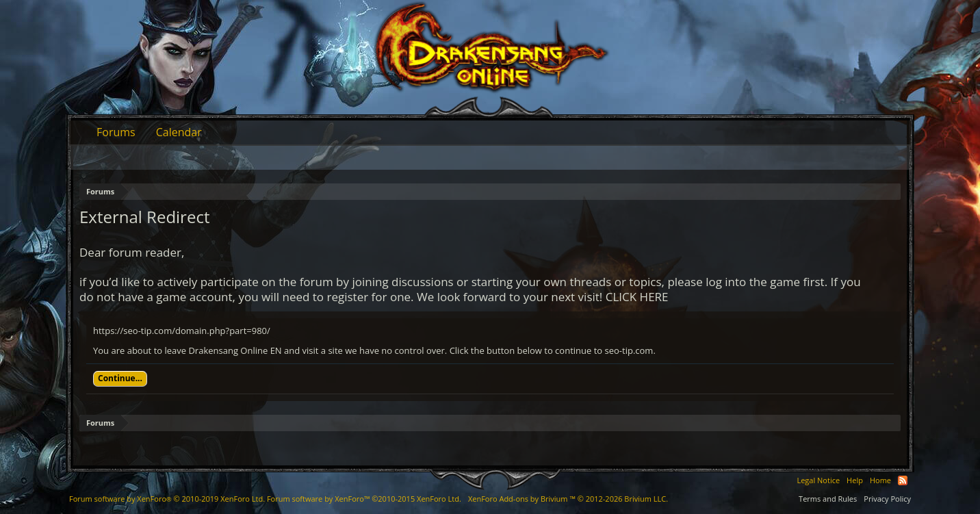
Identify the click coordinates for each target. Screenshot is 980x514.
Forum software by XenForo (167, 499)
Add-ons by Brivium (568, 499)
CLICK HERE (637, 297)
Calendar (179, 132)
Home (880, 480)
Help (855, 480)
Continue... (120, 378)
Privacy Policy (887, 499)
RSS (903, 480)
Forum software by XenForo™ (364, 499)
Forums (116, 132)
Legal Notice (818, 480)
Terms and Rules (828, 499)
